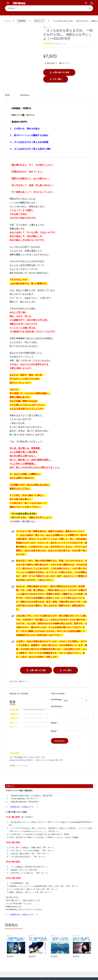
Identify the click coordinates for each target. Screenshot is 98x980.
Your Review (56, 706)
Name (54, 723)
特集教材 (22, 21)
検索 (89, 8)
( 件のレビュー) (60, 44)
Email (54, 731)
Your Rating (56, 699)
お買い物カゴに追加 (61, 72)
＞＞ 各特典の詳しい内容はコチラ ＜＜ (22, 807)
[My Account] (86, 3)
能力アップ (39, 21)
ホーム (8, 21)
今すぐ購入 (57, 79)
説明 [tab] (7, 95)
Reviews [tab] (25, 95)
